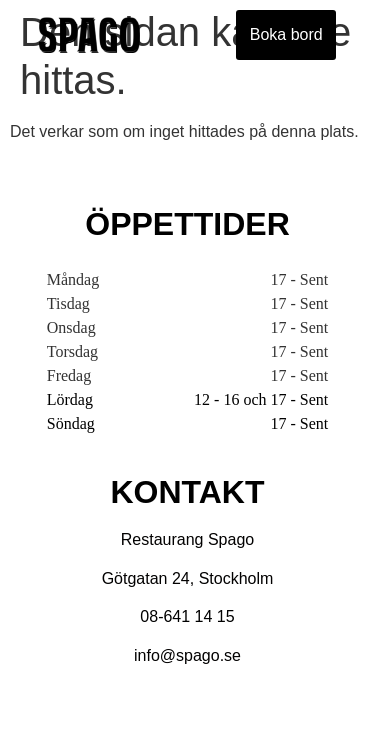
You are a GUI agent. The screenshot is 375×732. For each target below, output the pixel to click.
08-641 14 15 (187, 616)
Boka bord (286, 34)
